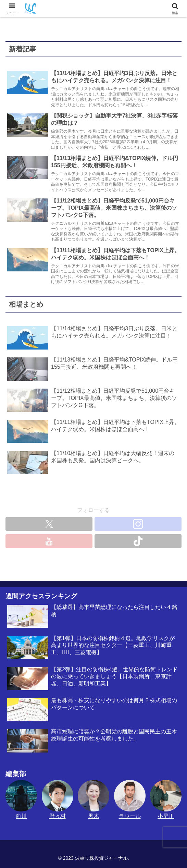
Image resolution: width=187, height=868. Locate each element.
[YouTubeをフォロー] (49, 541)
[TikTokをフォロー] (138, 541)
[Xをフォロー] (49, 524)
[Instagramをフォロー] (138, 524)
